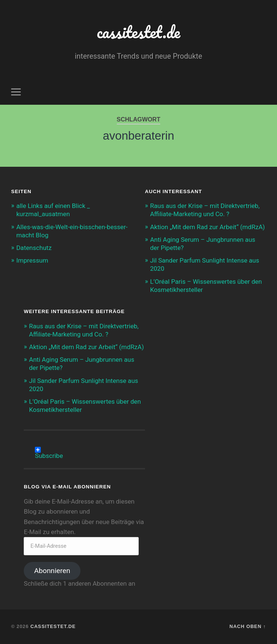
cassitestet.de (138, 32)
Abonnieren (52, 571)
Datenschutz (34, 248)
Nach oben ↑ (248, 626)
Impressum (32, 260)
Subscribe (49, 450)
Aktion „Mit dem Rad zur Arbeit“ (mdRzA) (208, 227)
